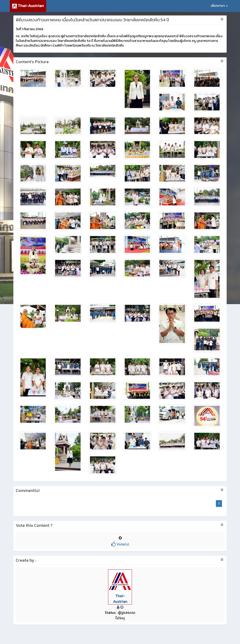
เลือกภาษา (219, 6)
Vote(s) (120, 544)
